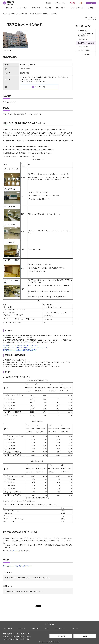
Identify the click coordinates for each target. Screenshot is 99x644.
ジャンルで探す (20, 14)
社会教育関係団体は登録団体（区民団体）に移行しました (25, 591)
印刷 (82, 17)
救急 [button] (81, 3)
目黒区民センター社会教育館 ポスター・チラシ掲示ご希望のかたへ (28, 578)
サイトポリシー (22, 629)
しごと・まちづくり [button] (77, 8)
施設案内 (13, 14)
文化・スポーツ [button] (61, 8)
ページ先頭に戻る (49, 625)
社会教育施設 (38, 14)
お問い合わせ (74, 629)
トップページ (6, 14)
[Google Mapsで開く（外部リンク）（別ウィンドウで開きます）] (39, 87)
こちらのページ (14, 551)
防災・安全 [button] (9, 8)
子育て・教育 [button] (36, 8)
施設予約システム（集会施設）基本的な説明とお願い (20, 350)
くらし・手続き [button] (22, 8)
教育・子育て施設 (30, 14)
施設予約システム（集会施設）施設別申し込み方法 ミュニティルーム (25, 348)
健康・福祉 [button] (48, 8)
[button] (47, 3)
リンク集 (47, 629)
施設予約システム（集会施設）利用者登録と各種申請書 (20, 346)
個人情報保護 (8, 629)
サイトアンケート (60, 629)
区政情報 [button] (91, 8)
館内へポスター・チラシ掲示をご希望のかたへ (18, 566)
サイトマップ (35, 629)
